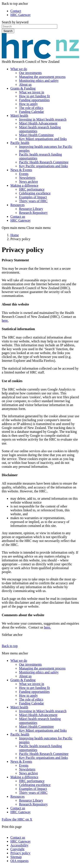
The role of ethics (31, 108)
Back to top (10, 646)
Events (24, 174)
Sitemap (16, 857)
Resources (17, 205)
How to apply (28, 104)
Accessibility (19, 845)
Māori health (19, 116)
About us (25, 84)
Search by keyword (15, 22)
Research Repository (33, 213)
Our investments (30, 73)
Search (8, 31)
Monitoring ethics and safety (39, 81)
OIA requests (19, 861)
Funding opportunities (34, 100)
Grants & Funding (23, 88)
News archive (29, 182)
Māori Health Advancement (38, 123)
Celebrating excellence (35, 193)
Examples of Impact (33, 197)
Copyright (17, 849)
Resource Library (31, 209)
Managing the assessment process (42, 77)
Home (15, 235)
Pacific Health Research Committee (44, 162)
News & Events (21, 170)
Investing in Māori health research (43, 119)
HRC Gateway (21, 15)
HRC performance (32, 189)
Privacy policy (20, 853)
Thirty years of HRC (33, 201)
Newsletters (27, 178)
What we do (19, 69)
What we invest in (32, 92)
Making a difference (24, 185)
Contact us (18, 217)
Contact (16, 11)
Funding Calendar (31, 112)
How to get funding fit (34, 96)
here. (5, 321)
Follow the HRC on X (17, 819)
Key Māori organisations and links (43, 139)
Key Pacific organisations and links (43, 166)
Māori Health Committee (36, 135)
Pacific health (20, 143)
